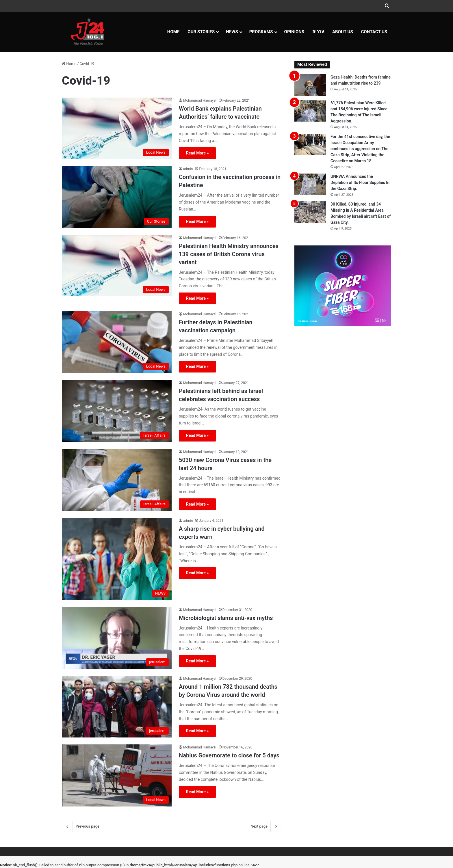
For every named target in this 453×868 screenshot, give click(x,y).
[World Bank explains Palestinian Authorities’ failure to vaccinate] (117, 128)
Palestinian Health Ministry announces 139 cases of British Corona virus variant (229, 254)
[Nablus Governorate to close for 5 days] (117, 775)
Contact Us (374, 32)
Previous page (83, 826)
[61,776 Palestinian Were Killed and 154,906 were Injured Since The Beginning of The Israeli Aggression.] (310, 111)
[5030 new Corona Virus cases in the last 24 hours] (117, 480)
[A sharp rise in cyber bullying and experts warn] (117, 559)
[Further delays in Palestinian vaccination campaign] (117, 342)
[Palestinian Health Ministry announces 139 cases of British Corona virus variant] (117, 266)
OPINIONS (294, 32)
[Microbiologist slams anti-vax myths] (117, 638)
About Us (343, 32)
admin (188, 169)
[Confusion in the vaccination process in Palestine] (117, 197)
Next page (264, 826)
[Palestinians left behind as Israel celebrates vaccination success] (117, 411)
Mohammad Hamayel (200, 100)
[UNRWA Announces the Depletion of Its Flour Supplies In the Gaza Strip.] (310, 184)
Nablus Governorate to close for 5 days (229, 755)
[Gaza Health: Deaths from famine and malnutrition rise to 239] (310, 85)
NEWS (232, 32)
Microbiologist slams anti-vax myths (226, 618)
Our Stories (201, 32)
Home (173, 32)
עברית (318, 32)
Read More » (197, 153)
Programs (261, 32)
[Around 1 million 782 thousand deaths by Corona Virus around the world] (117, 707)
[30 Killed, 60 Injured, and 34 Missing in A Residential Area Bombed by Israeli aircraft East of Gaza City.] (310, 212)
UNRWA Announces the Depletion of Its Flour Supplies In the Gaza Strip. (360, 182)
